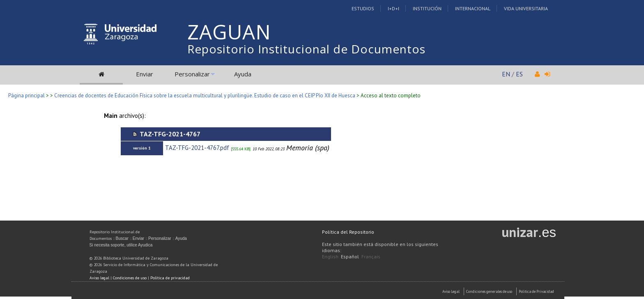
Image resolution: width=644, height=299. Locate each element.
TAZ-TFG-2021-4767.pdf (197, 148)
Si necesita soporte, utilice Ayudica (121, 245)
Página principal (26, 95)
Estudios (363, 8)
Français (371, 256)
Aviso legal (99, 278)
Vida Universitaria (526, 8)
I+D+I (393, 8)
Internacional (473, 8)
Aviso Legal (451, 291)
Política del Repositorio (348, 232)
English (330, 256)
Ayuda (243, 74)
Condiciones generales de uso (489, 291)
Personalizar (192, 74)
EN (506, 74)
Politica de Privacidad (536, 291)
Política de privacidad (170, 278)
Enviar (145, 74)
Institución (427, 8)
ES (519, 74)
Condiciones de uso (130, 278)
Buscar (122, 238)
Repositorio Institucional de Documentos (306, 49)
